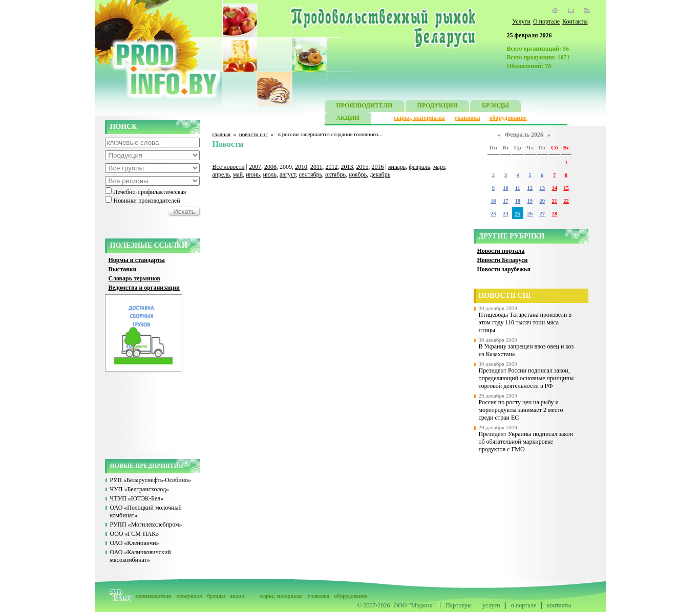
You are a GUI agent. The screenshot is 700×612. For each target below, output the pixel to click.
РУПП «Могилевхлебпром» (146, 524)
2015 (363, 167)
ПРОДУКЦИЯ (438, 107)
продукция (189, 596)
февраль (419, 167)
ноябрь (358, 174)
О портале (546, 21)
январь (397, 167)
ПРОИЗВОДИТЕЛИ (365, 107)
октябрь (335, 174)
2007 (255, 167)
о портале (524, 605)
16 (493, 201)
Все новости (229, 167)
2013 (347, 167)
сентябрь (311, 174)
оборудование (508, 118)
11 (518, 188)
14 (554, 188)
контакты (559, 605)
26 (530, 214)
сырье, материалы (419, 118)
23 (493, 214)
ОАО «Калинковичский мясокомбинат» (141, 556)
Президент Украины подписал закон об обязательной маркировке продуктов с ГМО (526, 442)
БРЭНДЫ (495, 107)
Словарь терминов (135, 278)
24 (506, 214)
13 (542, 188)
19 (530, 201)
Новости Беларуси (503, 260)
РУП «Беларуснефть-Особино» (151, 480)
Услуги (521, 21)
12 (530, 188)
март (439, 167)
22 (566, 201)
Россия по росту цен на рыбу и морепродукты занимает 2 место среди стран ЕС (521, 410)
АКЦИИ (348, 119)
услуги (491, 605)
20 (542, 201)
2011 (316, 167)
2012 (332, 167)
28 (554, 214)
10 (506, 188)
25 (518, 214)
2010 (301, 167)
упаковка (467, 118)
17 (506, 201)
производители (154, 596)
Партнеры (459, 605)
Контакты (575, 21)
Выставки (123, 269)
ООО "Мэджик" (415, 605)
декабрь (380, 174)
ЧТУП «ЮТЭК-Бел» (137, 498)
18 (518, 201)
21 (554, 201)
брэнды (216, 596)
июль (270, 174)
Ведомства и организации (144, 288)
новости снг (253, 134)
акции (237, 596)
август (288, 174)
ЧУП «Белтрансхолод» (140, 489)
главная (221, 134)
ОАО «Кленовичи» (135, 543)
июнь (253, 174)
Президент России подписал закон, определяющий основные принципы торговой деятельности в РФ (526, 378)
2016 (378, 167)
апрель (221, 174)
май (238, 174)
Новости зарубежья (504, 269)
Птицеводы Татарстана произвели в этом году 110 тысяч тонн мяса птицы (525, 322)
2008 (270, 167)
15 (566, 188)
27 (542, 214)
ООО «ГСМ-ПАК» (135, 534)
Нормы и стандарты (137, 260)
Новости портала (501, 251)
